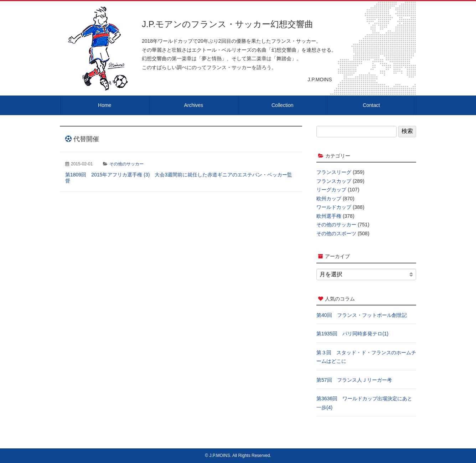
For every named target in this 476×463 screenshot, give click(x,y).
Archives (193, 105)
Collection (282, 105)
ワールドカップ (334, 207)
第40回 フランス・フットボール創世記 (362, 315)
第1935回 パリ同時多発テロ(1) (352, 334)
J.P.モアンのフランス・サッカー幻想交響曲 (227, 24)
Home (105, 105)
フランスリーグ (334, 172)
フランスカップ (334, 181)
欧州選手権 (329, 216)
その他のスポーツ (336, 233)
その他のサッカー (126, 164)
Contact (371, 105)
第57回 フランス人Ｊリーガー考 (354, 380)
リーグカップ (331, 190)
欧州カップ (329, 199)
